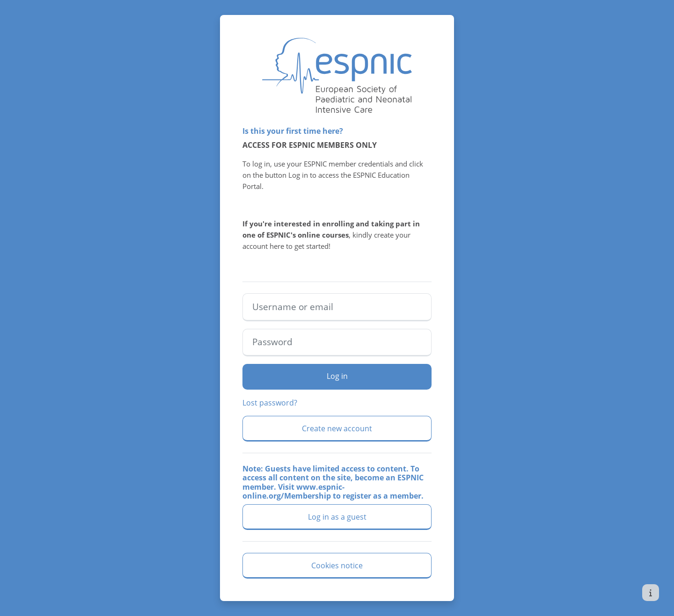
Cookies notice (337, 565)
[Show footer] (651, 593)
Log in (337, 376)
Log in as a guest (337, 517)
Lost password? (270, 403)
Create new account (337, 428)
